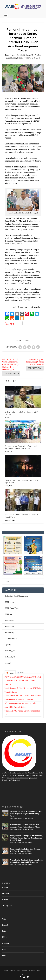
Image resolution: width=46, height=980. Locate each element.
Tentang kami (7, 906)
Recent (22, 673)
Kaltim (7, 620)
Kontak (5, 887)
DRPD (7, 614)
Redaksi (5, 899)
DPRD (7, 602)
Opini (7, 645)
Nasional (8, 633)
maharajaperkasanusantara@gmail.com (22, 778)
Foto (4, 931)
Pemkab (20, 58)
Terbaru (28, 58)
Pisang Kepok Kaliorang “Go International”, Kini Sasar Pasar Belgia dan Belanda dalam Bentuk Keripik (26, 838)
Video (7, 663)
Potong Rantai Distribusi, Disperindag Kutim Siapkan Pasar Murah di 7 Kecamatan (26, 861)
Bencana (11, 639)
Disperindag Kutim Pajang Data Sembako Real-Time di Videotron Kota (25, 850)
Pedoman (6, 893)
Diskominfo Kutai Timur (14, 596)
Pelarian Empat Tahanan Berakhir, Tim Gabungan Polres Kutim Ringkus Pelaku (25, 826)
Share (14, 323)
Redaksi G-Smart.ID (25, 55)
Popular (11, 673)
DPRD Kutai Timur (12, 608)
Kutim (14, 58)
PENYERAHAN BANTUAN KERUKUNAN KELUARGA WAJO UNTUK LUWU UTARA (23, 681)
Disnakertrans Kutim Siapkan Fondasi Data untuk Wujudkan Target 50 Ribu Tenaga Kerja (26, 814)
